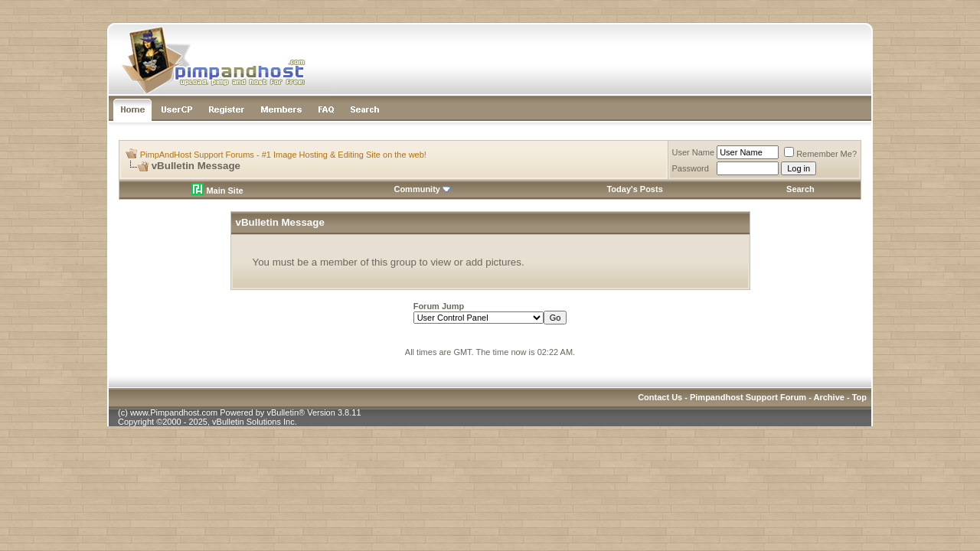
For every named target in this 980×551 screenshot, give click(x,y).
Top (859, 397)
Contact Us (660, 397)
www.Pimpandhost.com (174, 412)
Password (691, 168)
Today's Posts (634, 189)
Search (800, 189)
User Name (694, 152)
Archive (829, 397)
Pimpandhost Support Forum (748, 397)
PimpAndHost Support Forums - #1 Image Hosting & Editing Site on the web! (283, 155)
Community (422, 189)
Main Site (217, 191)
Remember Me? (820, 154)
